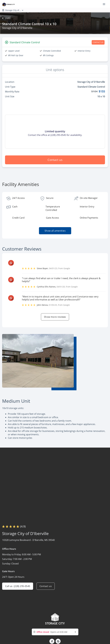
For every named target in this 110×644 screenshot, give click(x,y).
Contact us (55, 160)
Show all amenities (55, 231)
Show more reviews (55, 317)
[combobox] (55, 632)
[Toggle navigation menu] (105, 4)
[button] (52, 641)
